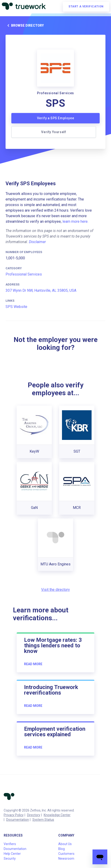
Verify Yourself (54, 132)
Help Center (12, 854)
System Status (43, 820)
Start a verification (86, 6)
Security (10, 859)
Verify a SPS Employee (56, 118)
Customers (66, 854)
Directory (34, 815)
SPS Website (16, 307)
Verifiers (10, 844)
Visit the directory (55, 590)
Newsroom (66, 859)
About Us (65, 844)
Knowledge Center (57, 815)
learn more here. (75, 221)
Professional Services (24, 274)
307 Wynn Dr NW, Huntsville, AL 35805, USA (41, 290)
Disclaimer (37, 242)
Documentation (18, 820)
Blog (62, 849)
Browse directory (25, 25)
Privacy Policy (14, 815)
